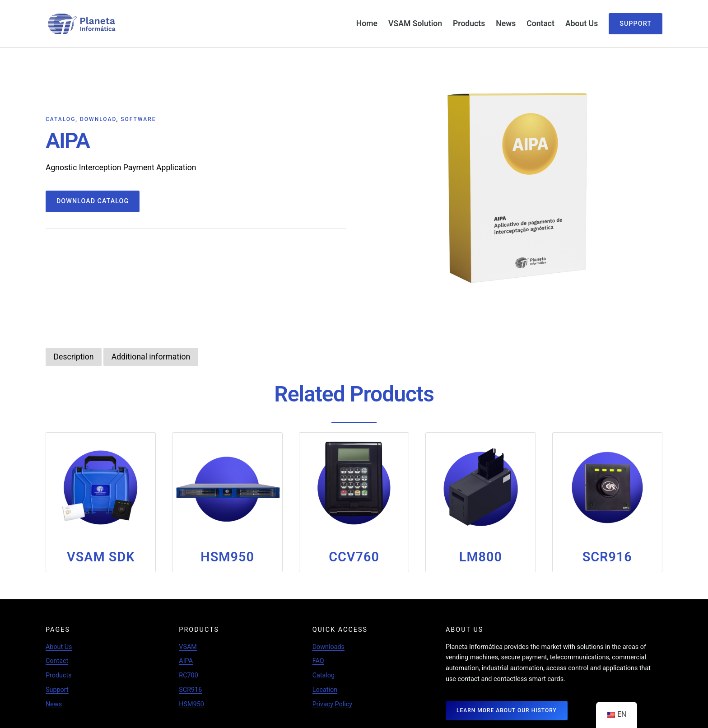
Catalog (61, 119)
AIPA (186, 660)
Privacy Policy (333, 704)
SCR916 (190, 689)
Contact (57, 660)
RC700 (189, 675)
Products (59, 675)
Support (636, 24)
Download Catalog (93, 201)
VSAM (188, 646)
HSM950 (191, 704)
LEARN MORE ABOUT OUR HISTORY (507, 710)
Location (325, 689)
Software (138, 119)
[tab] (74, 357)
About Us (59, 646)
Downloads (329, 646)
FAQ (318, 660)
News (54, 704)
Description (74, 356)
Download (98, 119)
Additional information (151, 356)
